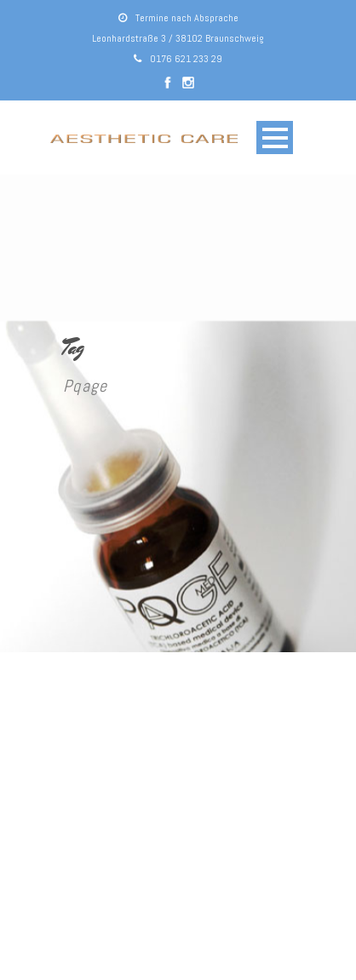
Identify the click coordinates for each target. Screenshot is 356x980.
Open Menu (275, 138)
